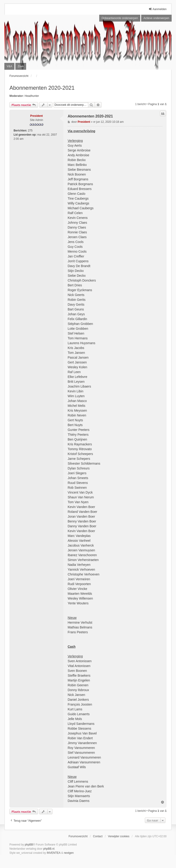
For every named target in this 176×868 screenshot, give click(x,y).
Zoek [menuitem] (21, 66)
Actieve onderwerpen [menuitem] (156, 18)
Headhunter (32, 96)
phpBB (29, 845)
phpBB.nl (49, 849)
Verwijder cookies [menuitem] (119, 836)
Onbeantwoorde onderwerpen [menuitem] (120, 18)
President (37, 116)
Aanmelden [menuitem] (158, 9)
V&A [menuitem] (9, 66)
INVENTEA (54, 853)
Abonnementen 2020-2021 (42, 88)
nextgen (69, 853)
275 (30, 131)
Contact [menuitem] (98, 836)
